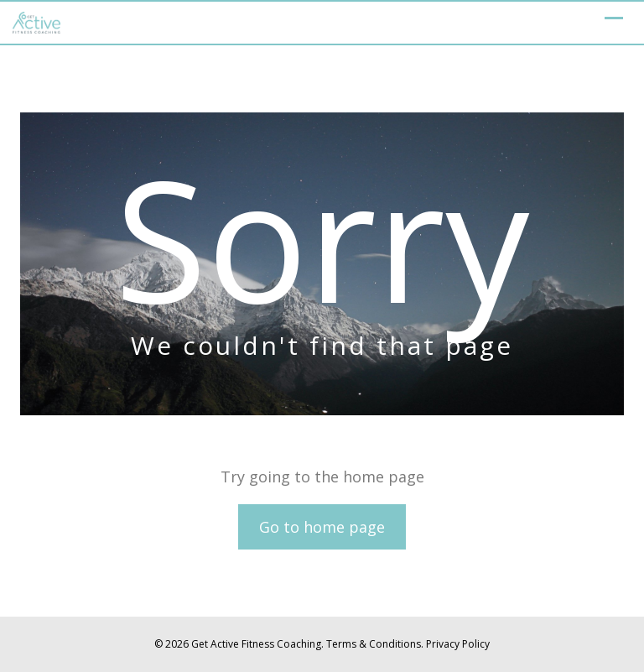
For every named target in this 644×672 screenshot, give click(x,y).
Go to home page (322, 527)
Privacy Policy (458, 644)
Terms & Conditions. (375, 644)
